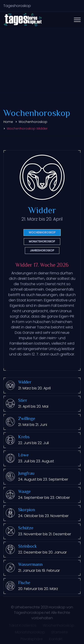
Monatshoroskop (42, 241)
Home (8, 122)
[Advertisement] (42, 67)
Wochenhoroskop (33, 122)
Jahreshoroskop (42, 250)
